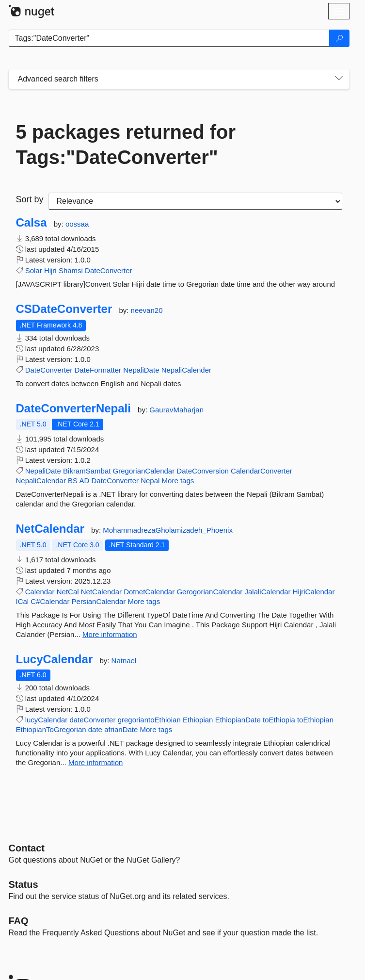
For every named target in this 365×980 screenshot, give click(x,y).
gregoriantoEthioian (149, 720)
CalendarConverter (262, 471)
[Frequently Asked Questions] (19, 921)
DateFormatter (98, 370)
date (95, 729)
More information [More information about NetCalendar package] (110, 634)
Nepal (150, 481)
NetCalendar (50, 529)
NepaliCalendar (41, 481)
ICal (23, 601)
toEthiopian (315, 720)
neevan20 (147, 310)
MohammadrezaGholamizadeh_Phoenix (168, 530)
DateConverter (109, 270)
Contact (27, 848)
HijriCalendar (314, 592)
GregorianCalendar (144, 471)
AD (84, 481)
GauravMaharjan (176, 410)
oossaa (77, 224)
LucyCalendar (55, 659)
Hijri (50, 270)
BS (73, 481)
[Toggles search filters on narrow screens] (339, 79)
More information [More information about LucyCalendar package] (96, 762)
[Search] (339, 38)
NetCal (68, 592)
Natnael (124, 661)
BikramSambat (87, 471)
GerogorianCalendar (209, 592)
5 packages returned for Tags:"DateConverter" (126, 145)
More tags (178, 481)
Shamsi (71, 270)
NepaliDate (141, 370)
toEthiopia (279, 720)
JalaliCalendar (267, 592)
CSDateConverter (64, 309)
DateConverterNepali (73, 408)
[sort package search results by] (195, 201)
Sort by (30, 199)
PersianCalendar (99, 601)
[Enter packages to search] (169, 38)
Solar (34, 270)
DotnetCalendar (149, 592)
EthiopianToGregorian (51, 729)
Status (24, 884)
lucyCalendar (47, 720)
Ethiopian (198, 720)
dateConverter (92, 720)
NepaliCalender (186, 370)
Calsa (32, 223)
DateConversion (203, 471)
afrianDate (121, 729)
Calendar (40, 592)
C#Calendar (50, 601)
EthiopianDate (238, 720)
